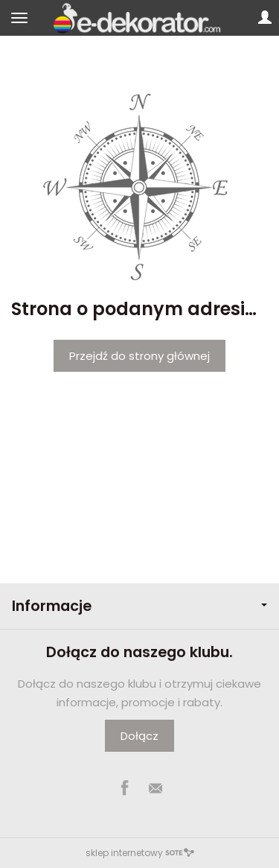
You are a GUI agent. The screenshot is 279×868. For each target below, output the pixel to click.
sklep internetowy (140, 853)
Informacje (139, 606)
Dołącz (139, 736)
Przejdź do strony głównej (139, 356)
